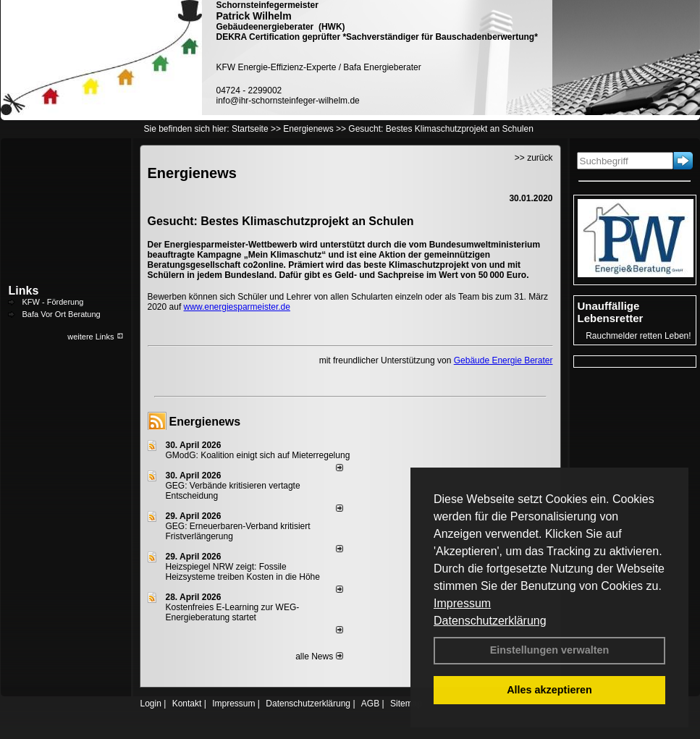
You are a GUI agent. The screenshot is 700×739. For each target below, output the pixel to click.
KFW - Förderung (53, 302)
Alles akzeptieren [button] (549, 690)
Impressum (462, 603)
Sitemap (406, 704)
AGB (370, 704)
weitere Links (95, 337)
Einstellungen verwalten (550, 650)
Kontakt (187, 704)
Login (151, 704)
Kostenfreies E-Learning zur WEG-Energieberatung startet (233, 612)
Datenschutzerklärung (490, 621)
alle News (319, 656)
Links (24, 291)
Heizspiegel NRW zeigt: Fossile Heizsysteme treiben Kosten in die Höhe (243, 572)
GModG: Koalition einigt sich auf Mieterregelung (258, 455)
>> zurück (534, 158)
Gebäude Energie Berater (503, 360)
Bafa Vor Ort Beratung (62, 314)
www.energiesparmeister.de (237, 307)
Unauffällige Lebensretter (611, 312)
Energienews (205, 422)
